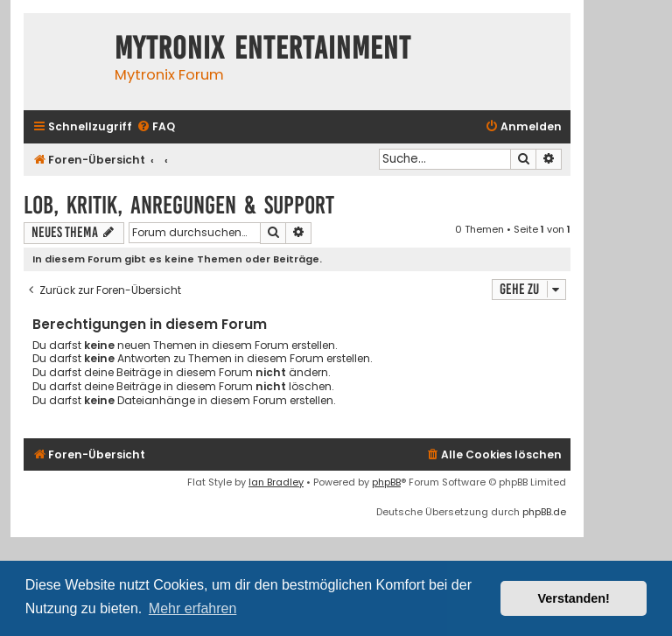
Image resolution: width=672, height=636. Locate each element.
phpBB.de (544, 512)
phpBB (386, 482)
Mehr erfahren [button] (193, 608)
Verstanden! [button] (574, 598)
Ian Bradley (276, 482)
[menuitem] (156, 127)
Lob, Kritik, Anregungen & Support (179, 205)
